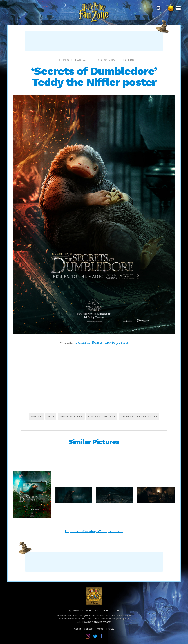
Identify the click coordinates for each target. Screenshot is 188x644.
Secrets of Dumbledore (139, 416)
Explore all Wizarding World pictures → (94, 531)
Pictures (61, 60)
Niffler (36, 416)
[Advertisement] (94, 41)
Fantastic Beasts (102, 416)
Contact (89, 629)
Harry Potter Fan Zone (104, 611)
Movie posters (71, 416)
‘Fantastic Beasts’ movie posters (104, 60)
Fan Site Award (101, 622)
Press (100, 629)
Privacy (110, 629)
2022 (51, 416)
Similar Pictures (94, 442)
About (78, 629)
